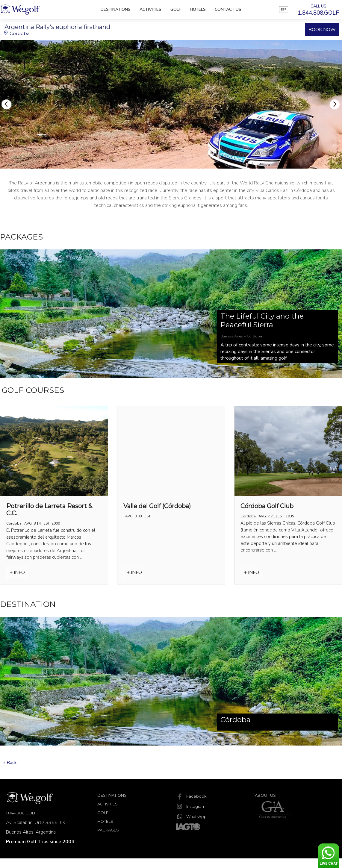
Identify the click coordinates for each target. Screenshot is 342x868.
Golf (176, 9)
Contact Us (228, 9)
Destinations (116, 9)
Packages (108, 830)
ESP (284, 10)
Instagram (191, 806)
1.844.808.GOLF (21, 813)
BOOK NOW (322, 30)
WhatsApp (191, 817)
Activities (150, 9)
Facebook (191, 796)
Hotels (198, 9)
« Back (10, 763)
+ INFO (17, 572)
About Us (265, 795)
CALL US (318, 10)
